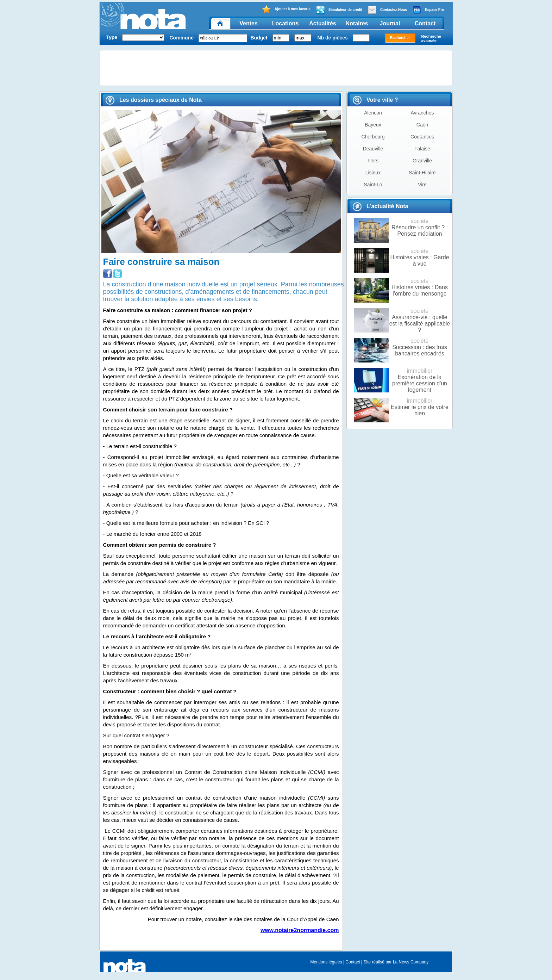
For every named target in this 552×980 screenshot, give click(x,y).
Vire (422, 185)
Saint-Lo (373, 185)
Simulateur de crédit (339, 10)
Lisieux (373, 173)
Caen (422, 125)
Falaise (422, 149)
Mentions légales (326, 962)
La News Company (411, 962)
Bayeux (373, 125)
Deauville (373, 149)
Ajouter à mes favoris (286, 9)
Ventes (249, 23)
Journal (390, 23)
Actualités (322, 23)
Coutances (422, 137)
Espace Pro (428, 10)
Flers (373, 161)
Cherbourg (373, 137)
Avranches (422, 113)
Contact (425, 23)
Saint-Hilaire (422, 173)
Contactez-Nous (387, 10)
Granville (422, 161)
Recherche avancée (431, 38)
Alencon (373, 113)
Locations (286, 23)
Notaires (357, 23)
